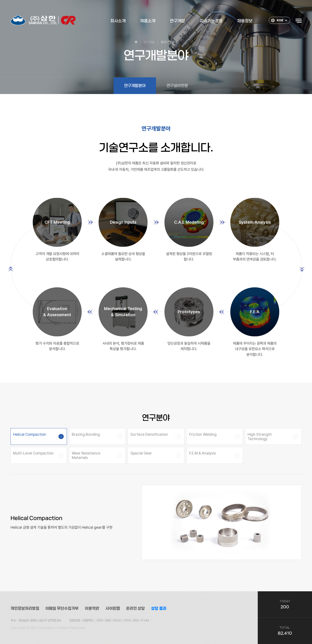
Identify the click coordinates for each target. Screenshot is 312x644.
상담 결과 (159, 608)
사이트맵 (113, 608)
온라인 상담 (135, 608)
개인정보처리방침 (25, 608)
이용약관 (92, 608)
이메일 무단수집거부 (62, 608)
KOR (277, 21)
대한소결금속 (43, 21)
